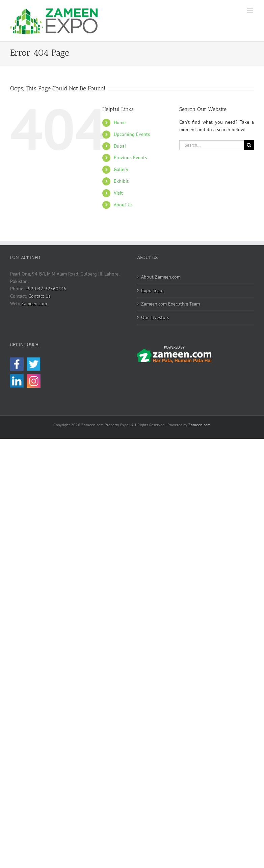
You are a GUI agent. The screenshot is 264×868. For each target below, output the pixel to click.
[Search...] (212, 145)
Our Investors (155, 317)
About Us (123, 205)
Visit (118, 193)
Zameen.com (34, 303)
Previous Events (130, 157)
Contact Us (39, 296)
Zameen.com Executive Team (170, 304)
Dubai (120, 146)
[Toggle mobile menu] (250, 10)
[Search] (249, 145)
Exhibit (121, 181)
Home (120, 122)
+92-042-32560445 (46, 289)
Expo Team (152, 290)
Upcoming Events (132, 134)
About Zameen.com (161, 277)
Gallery (121, 169)
